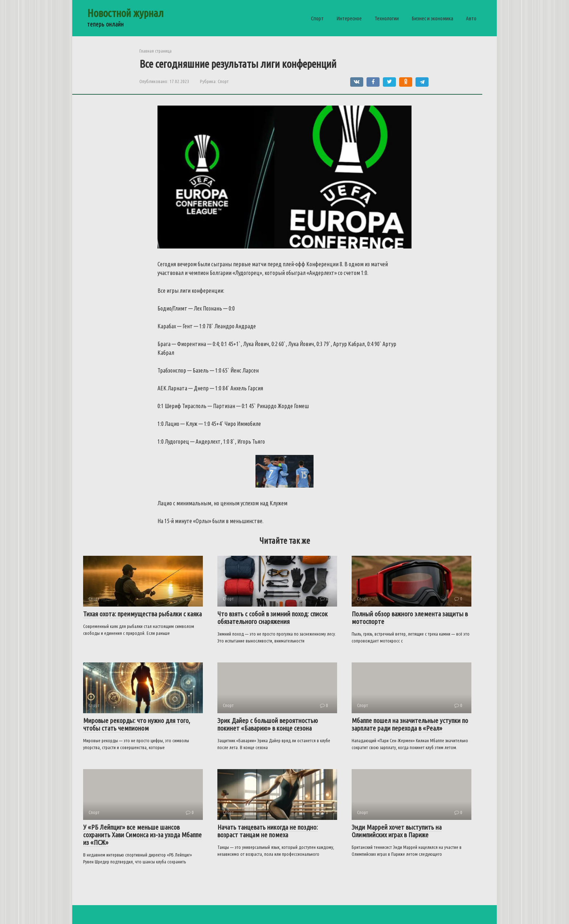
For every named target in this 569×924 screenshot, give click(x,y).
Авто (471, 18)
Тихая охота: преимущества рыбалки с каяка (142, 614)
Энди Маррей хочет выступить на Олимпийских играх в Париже (397, 831)
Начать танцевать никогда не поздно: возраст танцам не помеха (268, 831)
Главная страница (155, 51)
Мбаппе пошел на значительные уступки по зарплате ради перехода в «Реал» (410, 724)
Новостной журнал (125, 13)
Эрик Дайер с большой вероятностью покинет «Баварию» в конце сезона (268, 724)
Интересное (349, 18)
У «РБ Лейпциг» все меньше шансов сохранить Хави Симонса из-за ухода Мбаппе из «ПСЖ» (142, 835)
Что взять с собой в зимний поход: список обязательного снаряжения (273, 618)
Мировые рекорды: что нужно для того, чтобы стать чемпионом (137, 724)
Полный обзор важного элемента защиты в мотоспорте (410, 618)
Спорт (317, 18)
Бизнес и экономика (432, 18)
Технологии (387, 18)
